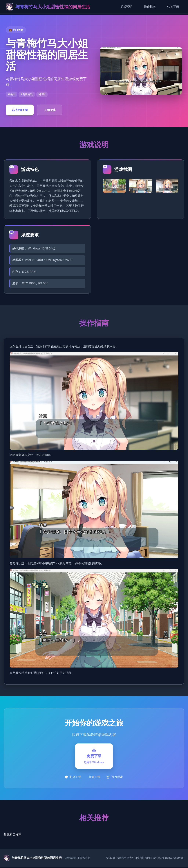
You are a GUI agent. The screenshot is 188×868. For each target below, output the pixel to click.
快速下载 (173, 7)
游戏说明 (126, 7)
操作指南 (150, 7)
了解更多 (50, 110)
